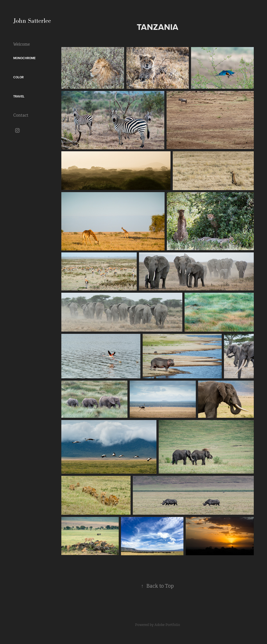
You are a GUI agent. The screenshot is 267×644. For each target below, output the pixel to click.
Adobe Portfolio (167, 625)
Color (18, 77)
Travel (19, 96)
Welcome (22, 44)
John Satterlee (32, 21)
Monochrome (24, 58)
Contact (21, 115)
